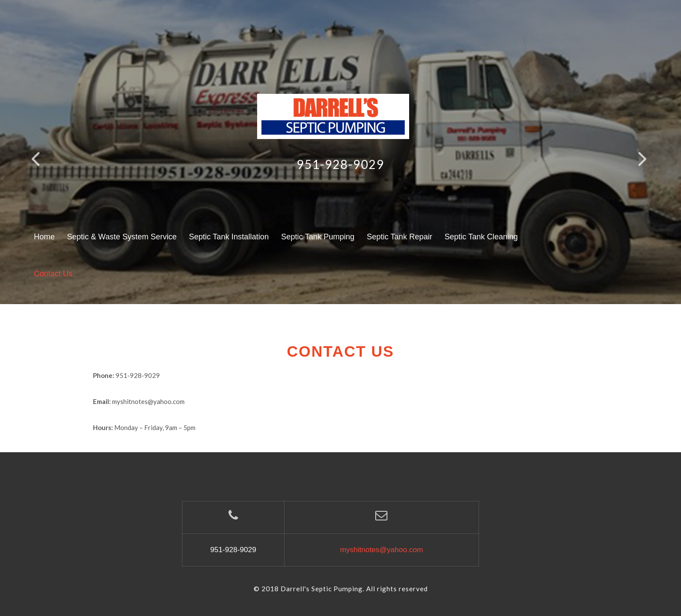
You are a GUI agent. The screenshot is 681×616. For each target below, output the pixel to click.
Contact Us (53, 274)
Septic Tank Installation (229, 237)
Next (648, 167)
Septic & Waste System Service (122, 237)
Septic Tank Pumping (318, 237)
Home (44, 237)
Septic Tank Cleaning (481, 237)
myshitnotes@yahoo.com (382, 550)
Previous (41, 167)
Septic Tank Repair (399, 237)
